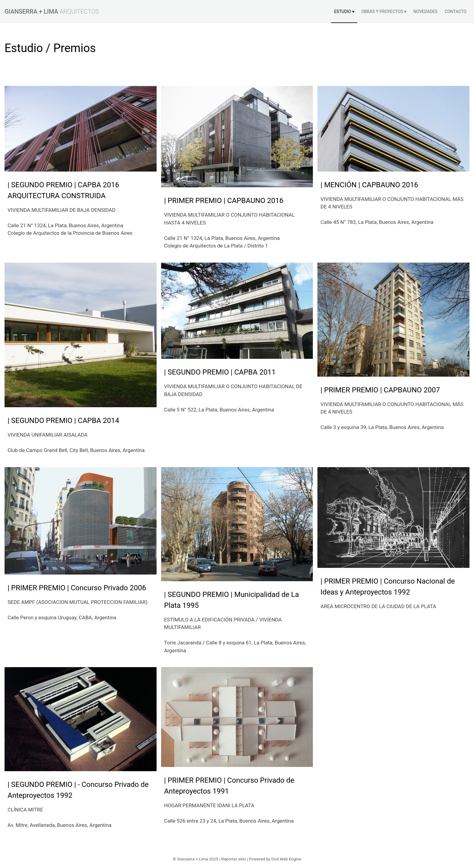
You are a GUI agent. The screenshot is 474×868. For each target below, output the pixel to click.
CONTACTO (456, 11)
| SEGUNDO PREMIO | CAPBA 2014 (63, 421)
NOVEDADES (425, 11)
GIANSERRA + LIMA (31, 11)
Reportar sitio (234, 859)
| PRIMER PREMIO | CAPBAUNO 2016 (224, 201)
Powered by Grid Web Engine (275, 859)
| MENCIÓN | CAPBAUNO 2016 (369, 185)
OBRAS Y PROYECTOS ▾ (384, 11)
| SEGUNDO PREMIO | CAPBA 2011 (220, 372)
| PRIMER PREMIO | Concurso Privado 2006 (77, 588)
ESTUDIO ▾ (344, 11)
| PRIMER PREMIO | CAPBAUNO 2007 (380, 390)
